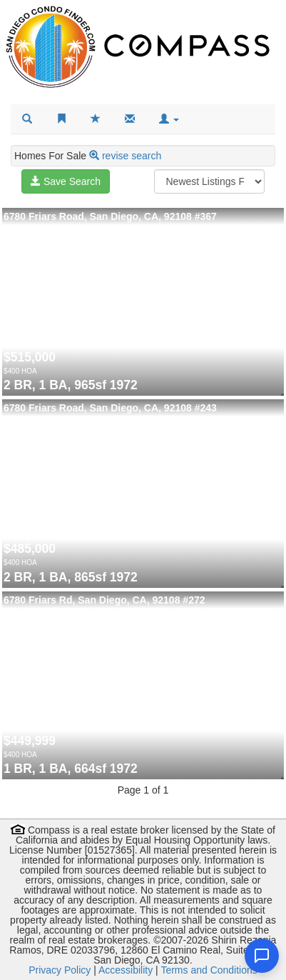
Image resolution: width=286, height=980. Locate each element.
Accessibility (126, 970)
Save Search (66, 181)
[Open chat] (262, 956)
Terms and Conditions (209, 970)
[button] (169, 119)
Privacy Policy (60, 970)
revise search (132, 156)
